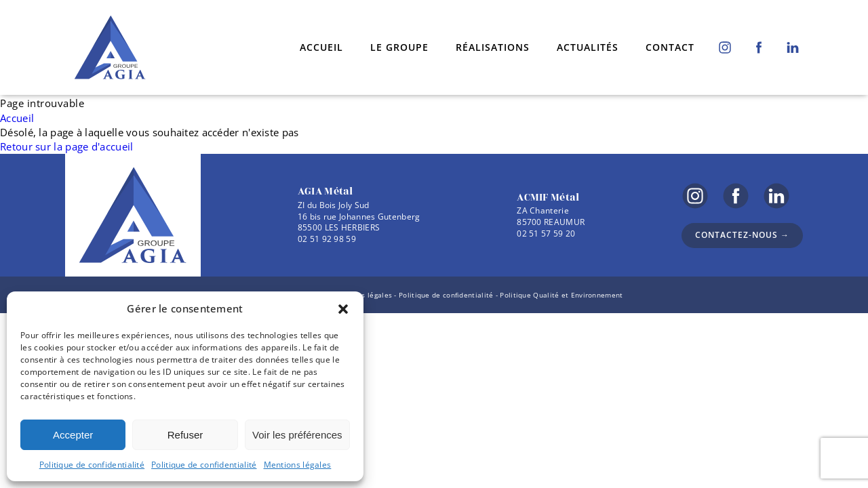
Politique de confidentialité (92, 465)
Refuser (185, 435)
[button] (343, 309)
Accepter (73, 435)
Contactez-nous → (742, 235)
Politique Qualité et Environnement (561, 295)
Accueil (321, 47)
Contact (670, 47)
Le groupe (399, 47)
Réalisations (493, 47)
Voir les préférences (297, 435)
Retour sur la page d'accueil (66, 146)
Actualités (588, 47)
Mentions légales (298, 465)
